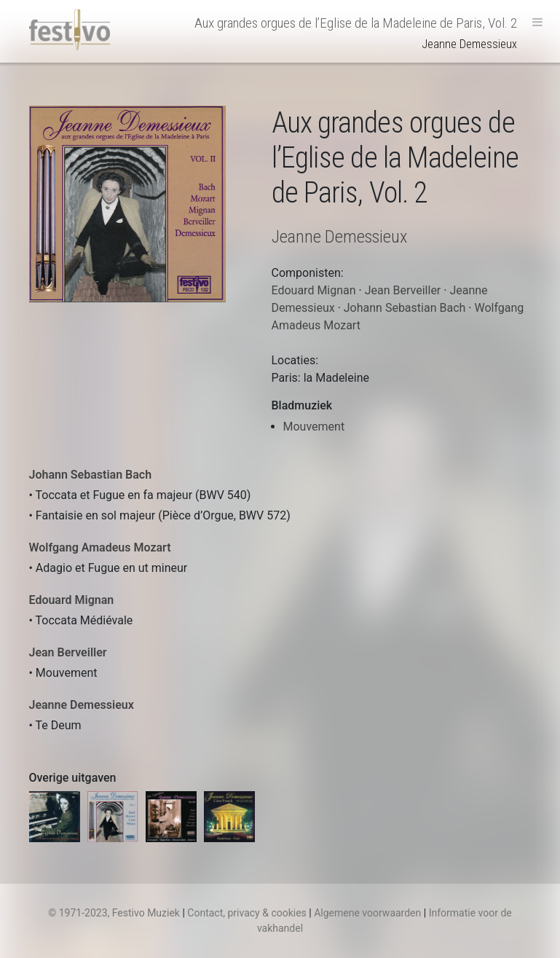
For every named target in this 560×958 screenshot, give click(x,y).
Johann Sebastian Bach (91, 475)
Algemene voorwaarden (367, 913)
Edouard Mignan (72, 600)
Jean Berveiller (68, 652)
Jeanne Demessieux (82, 705)
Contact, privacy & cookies (247, 913)
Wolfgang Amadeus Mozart (100, 547)
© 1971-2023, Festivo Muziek (114, 913)
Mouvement (314, 427)
